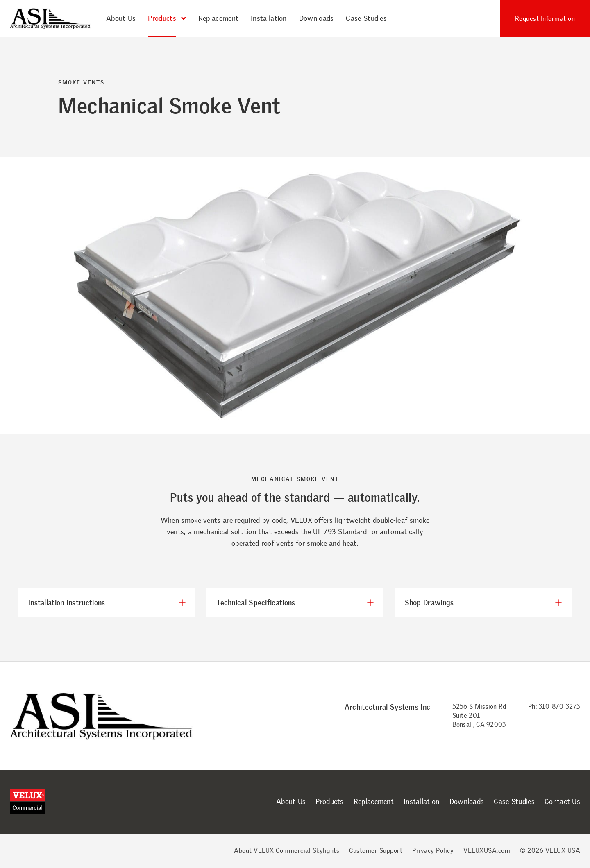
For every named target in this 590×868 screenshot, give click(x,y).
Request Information (545, 19)
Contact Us (562, 802)
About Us (121, 18)
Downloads (317, 18)
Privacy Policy (433, 851)
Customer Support (376, 851)
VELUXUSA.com (487, 851)
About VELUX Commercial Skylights (287, 851)
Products (329, 802)
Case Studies (366, 18)
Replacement (218, 18)
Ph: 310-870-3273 (554, 706)
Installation (269, 18)
